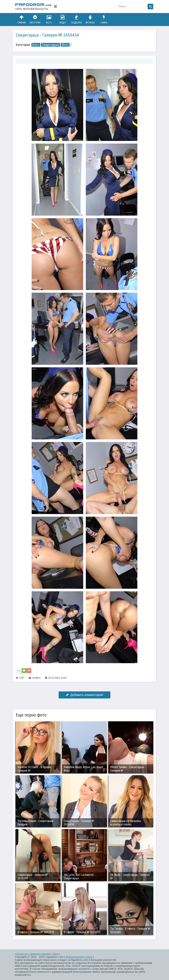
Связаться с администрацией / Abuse (38, 954)
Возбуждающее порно (79, 957)
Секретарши (50, 45)
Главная (21, 19)
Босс (36, 45)
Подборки (76, 19)
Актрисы (90, 19)
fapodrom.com (34, 6)
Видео (63, 19)
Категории (35, 19)
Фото (49, 19)
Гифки (104, 19)
